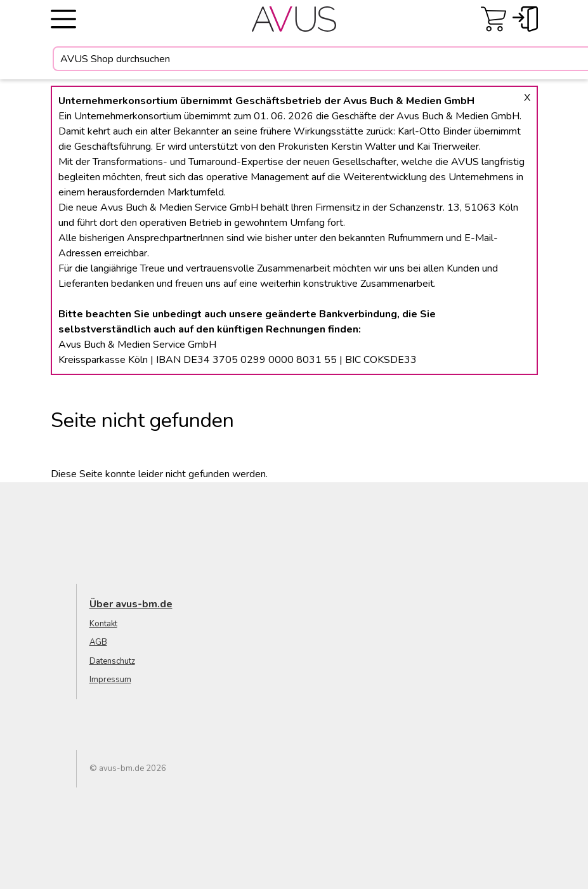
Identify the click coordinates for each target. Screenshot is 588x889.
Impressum (110, 680)
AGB (98, 642)
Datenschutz (112, 661)
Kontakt (103, 624)
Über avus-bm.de (131, 604)
